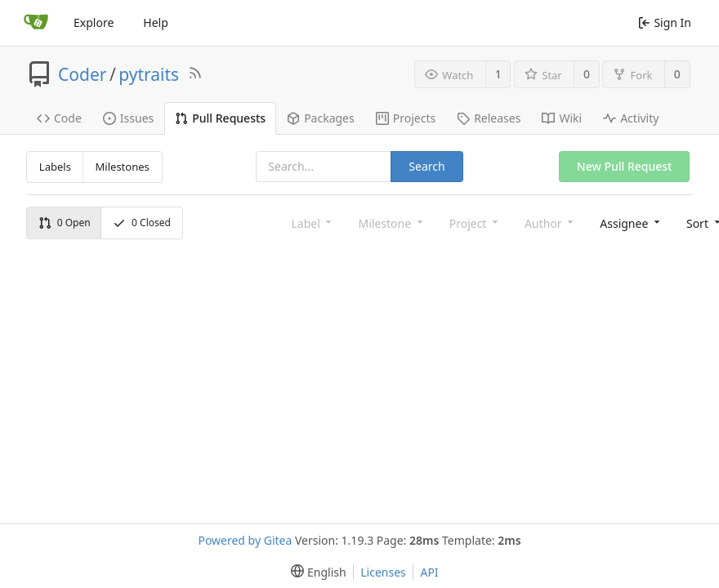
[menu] (315, 572)
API (429, 572)
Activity (631, 118)
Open (65, 223)
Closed (142, 223)
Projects (406, 118)
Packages (321, 118)
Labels (55, 167)
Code (59, 118)
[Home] (36, 23)
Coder (82, 74)
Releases (489, 118)
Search (426, 166)
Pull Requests (220, 118)
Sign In (665, 22)
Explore (94, 22)
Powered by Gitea (245, 540)
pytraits (149, 74)
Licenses (383, 572)
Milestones (123, 167)
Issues (128, 118)
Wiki (562, 118)
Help (156, 22)
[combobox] (628, 223)
